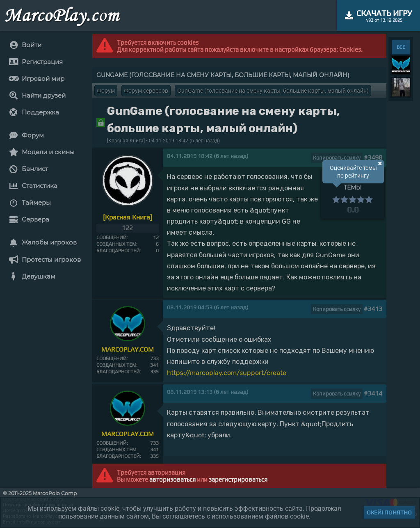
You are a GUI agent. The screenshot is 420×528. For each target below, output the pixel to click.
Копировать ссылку (337, 158)
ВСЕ (401, 47)
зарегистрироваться (238, 479)
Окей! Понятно (389, 512)
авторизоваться (172, 479)
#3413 (373, 309)
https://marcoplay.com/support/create (227, 373)
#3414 (373, 393)
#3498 (373, 157)
